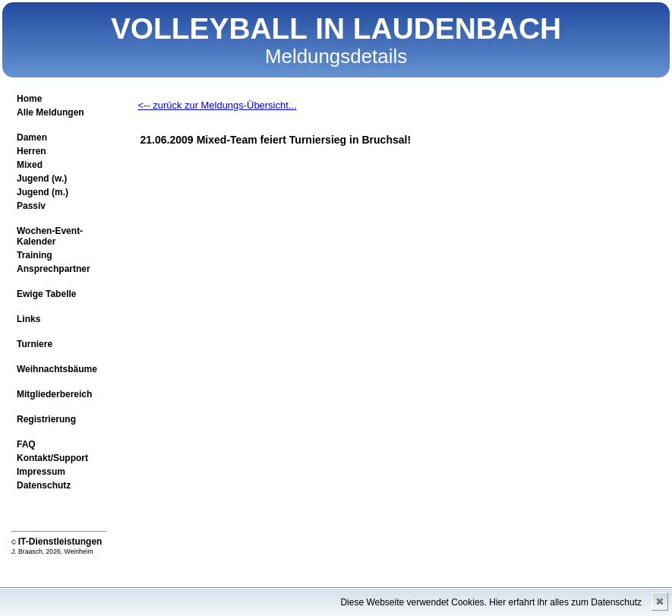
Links (28, 319)
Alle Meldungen (50, 112)
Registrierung (46, 419)
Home (29, 99)
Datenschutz (44, 485)
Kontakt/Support (52, 458)
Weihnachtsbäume (57, 369)
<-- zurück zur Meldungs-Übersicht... (217, 105)
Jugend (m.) (43, 192)
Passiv (31, 206)
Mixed (30, 165)
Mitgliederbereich (54, 394)
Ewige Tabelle (46, 294)
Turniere (35, 344)
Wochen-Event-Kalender (50, 236)
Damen (32, 137)
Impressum (41, 472)
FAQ (26, 444)
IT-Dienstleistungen (60, 542)
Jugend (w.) (42, 178)
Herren (32, 151)
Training (35, 255)
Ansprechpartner (54, 269)
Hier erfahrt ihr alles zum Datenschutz (565, 602)
